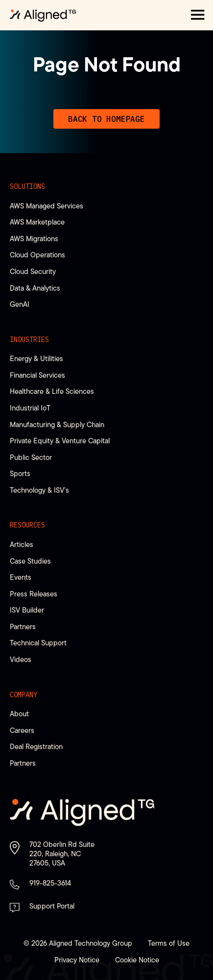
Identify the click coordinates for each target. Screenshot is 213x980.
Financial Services (37, 375)
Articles (22, 544)
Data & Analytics (35, 288)
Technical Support (38, 643)
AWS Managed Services (47, 206)
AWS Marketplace (37, 222)
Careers (22, 730)
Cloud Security (33, 271)
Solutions (27, 186)
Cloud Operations (37, 255)
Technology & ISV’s (39, 490)
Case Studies (30, 561)
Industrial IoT (30, 408)
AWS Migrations (34, 239)
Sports (20, 473)
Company (24, 695)
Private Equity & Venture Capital (60, 441)
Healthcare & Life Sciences (52, 391)
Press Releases (34, 594)
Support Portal (52, 906)
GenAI (20, 304)
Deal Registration (36, 746)
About (19, 714)
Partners (23, 627)
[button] (198, 15)
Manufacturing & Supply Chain (57, 424)
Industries (29, 340)
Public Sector (31, 457)
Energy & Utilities (36, 358)
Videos (21, 659)
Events (21, 577)
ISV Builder (27, 610)
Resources (27, 525)
